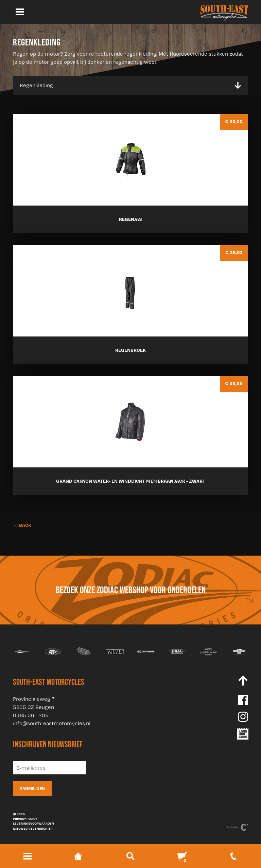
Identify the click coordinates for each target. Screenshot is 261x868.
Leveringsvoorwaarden (33, 823)
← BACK (22, 525)
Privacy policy (25, 818)
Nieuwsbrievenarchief (33, 828)
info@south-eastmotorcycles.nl (52, 723)
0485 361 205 (31, 715)
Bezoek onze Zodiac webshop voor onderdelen (131, 590)
